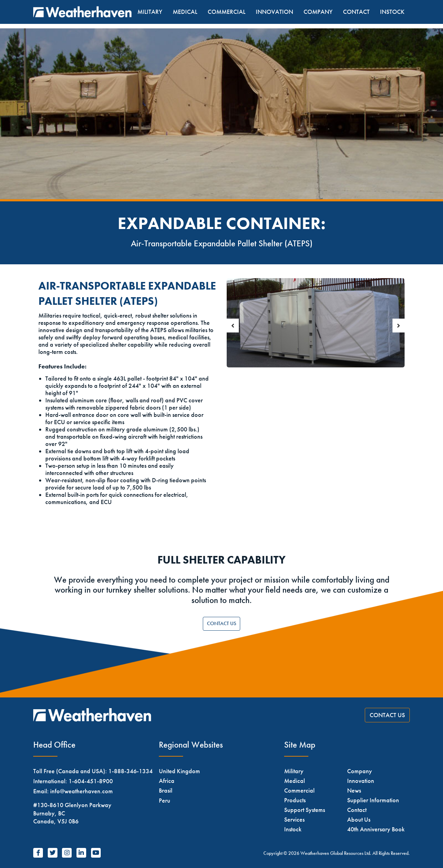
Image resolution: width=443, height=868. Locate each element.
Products (295, 800)
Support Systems (305, 810)
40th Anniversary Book (376, 829)
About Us (359, 819)
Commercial (227, 12)
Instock (392, 12)
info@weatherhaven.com (82, 791)
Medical (185, 12)
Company (318, 12)
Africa (167, 781)
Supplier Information (373, 800)
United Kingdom (179, 771)
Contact (356, 12)
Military (150, 12)
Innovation (274, 12)
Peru (165, 800)
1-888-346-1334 (130, 771)
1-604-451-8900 (91, 781)
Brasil (166, 790)
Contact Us (222, 623)
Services (294, 819)
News (354, 790)
